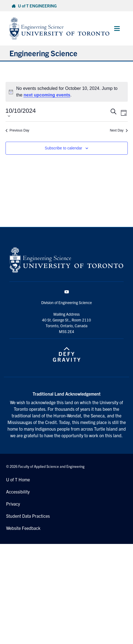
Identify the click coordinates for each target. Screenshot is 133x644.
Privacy (13, 504)
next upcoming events (47, 95)
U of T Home (18, 479)
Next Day (119, 130)
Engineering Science (43, 53)
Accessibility (18, 492)
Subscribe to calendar (63, 148)
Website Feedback (23, 528)
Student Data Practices (28, 516)
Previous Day (17, 130)
